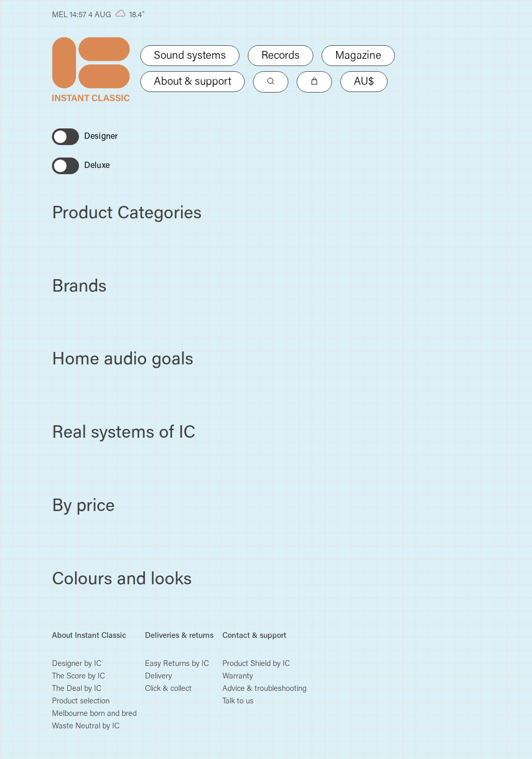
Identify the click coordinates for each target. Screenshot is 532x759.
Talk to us (238, 702)
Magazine (358, 56)
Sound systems (190, 56)
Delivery (158, 677)
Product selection (81, 702)
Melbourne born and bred (94, 714)
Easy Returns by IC (177, 664)
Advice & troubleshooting (264, 689)
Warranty (238, 677)
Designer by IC (77, 664)
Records (281, 56)
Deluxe (97, 166)
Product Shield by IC (256, 664)
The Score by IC (78, 677)
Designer (101, 137)
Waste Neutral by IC (86, 727)
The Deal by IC (77, 689)
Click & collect (168, 689)
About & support (192, 82)
